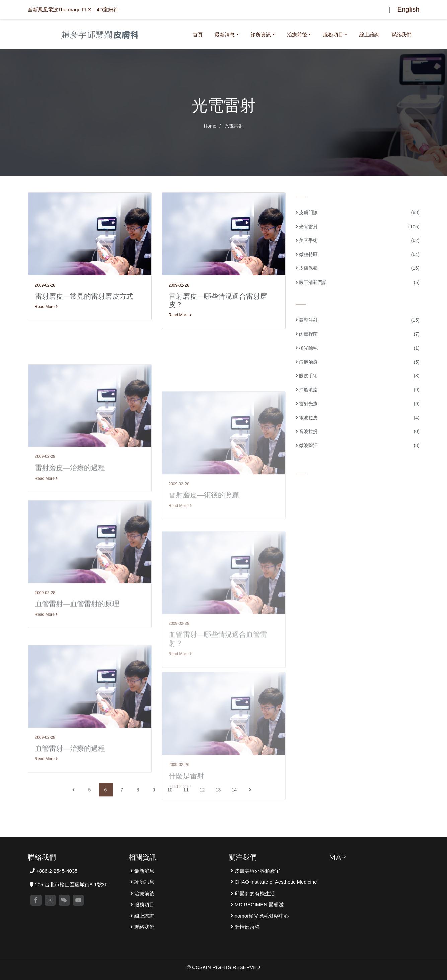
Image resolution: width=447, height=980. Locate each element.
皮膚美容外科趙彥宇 (257, 871)
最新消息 (225, 34)
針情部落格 (247, 927)
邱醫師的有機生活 (254, 893)
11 (186, 809)
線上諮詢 (369, 34)
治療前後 (297, 34)
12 (202, 809)
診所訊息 (144, 882)
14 (234, 809)
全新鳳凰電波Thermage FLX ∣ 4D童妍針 (73, 10)
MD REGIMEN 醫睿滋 (259, 904)
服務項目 (333, 34)
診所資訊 (261, 34)
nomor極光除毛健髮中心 (261, 916)
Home (210, 126)
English (408, 9)
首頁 (199, 34)
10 (170, 809)
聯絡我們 (401, 34)
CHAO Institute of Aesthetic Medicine (275, 882)
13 (218, 809)
